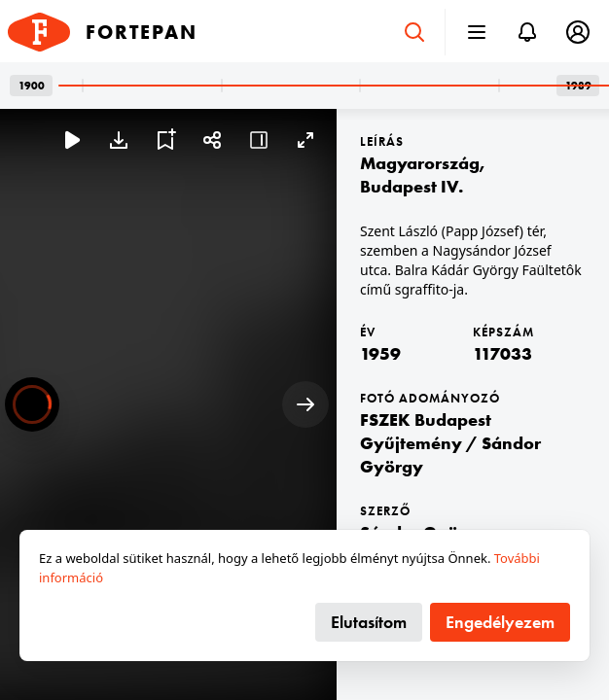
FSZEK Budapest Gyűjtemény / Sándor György (450, 443)
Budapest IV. (412, 186)
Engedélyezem (500, 622)
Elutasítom (369, 622)
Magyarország (420, 163)
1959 (380, 353)
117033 (502, 353)
